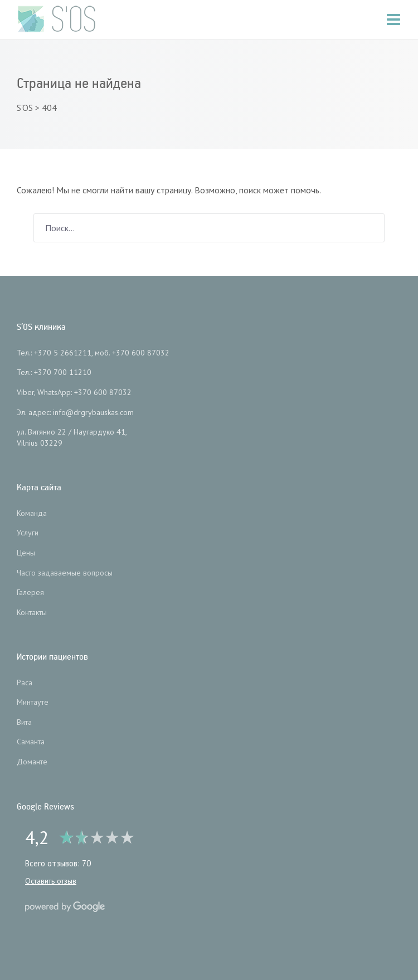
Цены (26, 553)
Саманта (31, 742)
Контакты (32, 612)
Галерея (30, 592)
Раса (25, 682)
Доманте (32, 762)
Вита (24, 722)
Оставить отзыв (51, 881)
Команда (32, 513)
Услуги (28, 533)
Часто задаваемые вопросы (65, 573)
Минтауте (33, 702)
